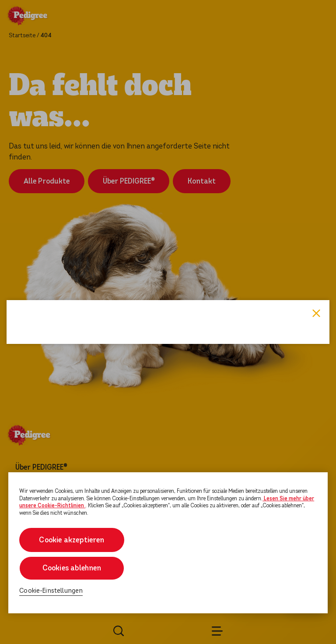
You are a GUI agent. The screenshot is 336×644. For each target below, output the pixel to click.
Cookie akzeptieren (72, 540)
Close (316, 244)
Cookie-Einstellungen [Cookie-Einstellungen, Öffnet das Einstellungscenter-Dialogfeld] (51, 591)
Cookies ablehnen (72, 568)
